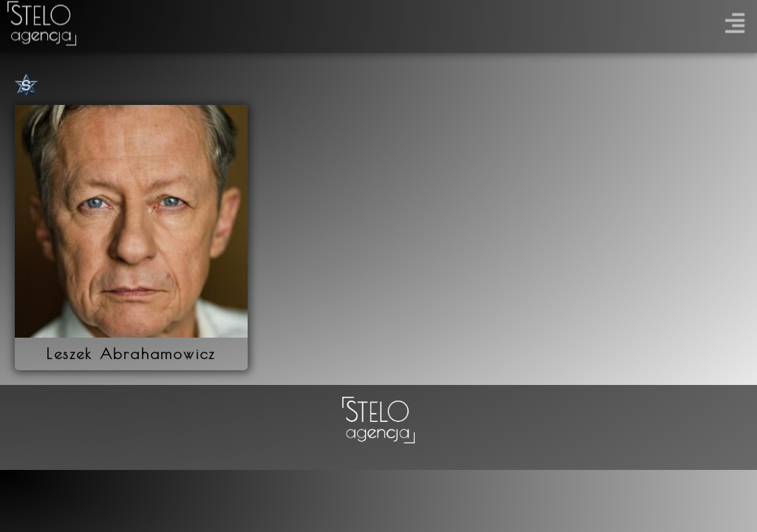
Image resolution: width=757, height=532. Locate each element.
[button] (734, 19)
